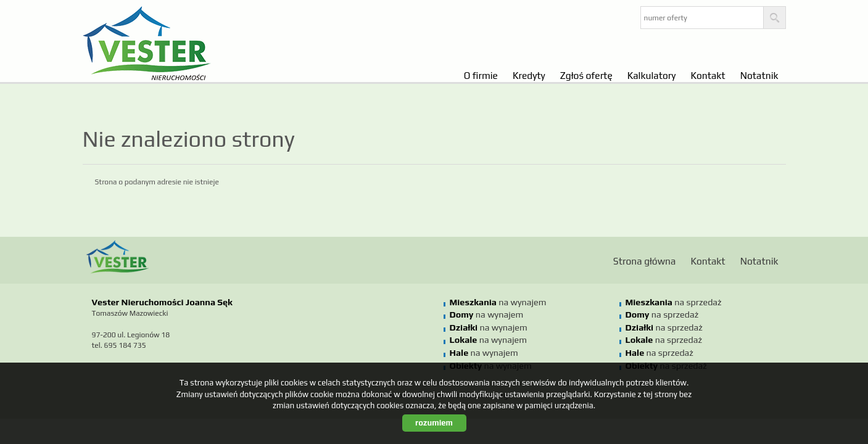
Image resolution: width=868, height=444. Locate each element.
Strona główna (645, 261)
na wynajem (498, 302)
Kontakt (708, 75)
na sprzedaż (674, 302)
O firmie (481, 75)
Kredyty (529, 75)
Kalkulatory (652, 75)
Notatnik (759, 75)
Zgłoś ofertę (586, 75)
